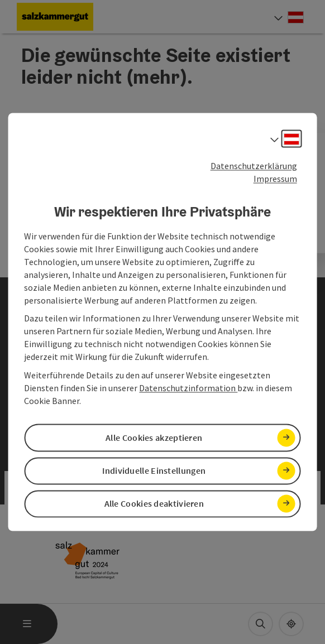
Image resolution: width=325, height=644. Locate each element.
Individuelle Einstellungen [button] (154, 470)
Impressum (275, 179)
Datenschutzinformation (188, 388)
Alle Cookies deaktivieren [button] (154, 503)
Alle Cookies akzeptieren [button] (154, 438)
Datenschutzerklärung (254, 166)
